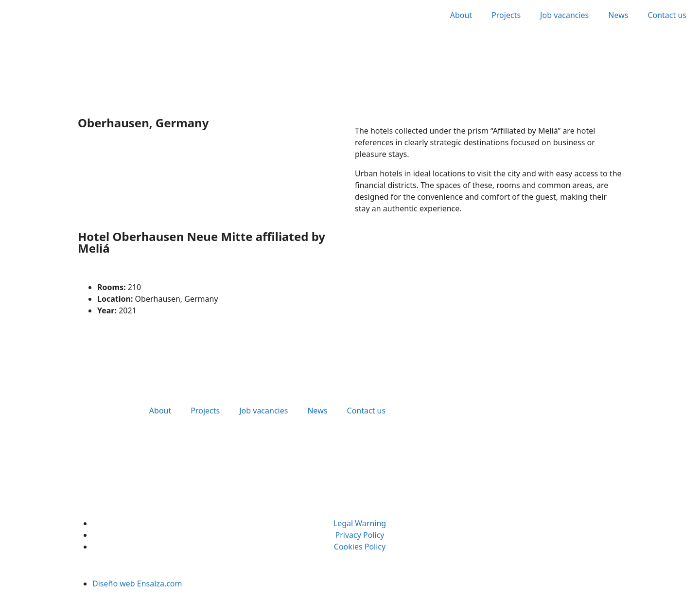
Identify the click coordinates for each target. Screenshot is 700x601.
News (618, 15)
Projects (506, 15)
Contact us (667, 15)
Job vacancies (564, 15)
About (461, 15)
